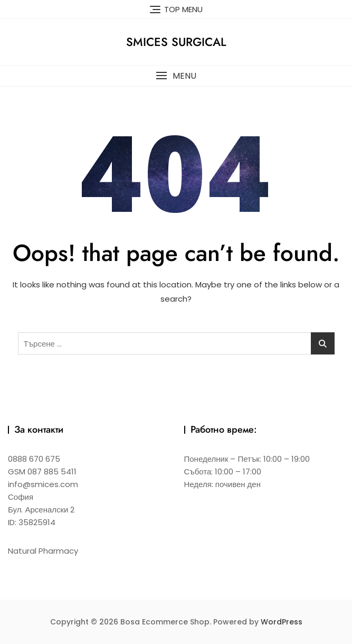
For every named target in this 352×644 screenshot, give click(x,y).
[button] (176, 76)
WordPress (282, 622)
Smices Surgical (176, 42)
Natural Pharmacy (43, 551)
